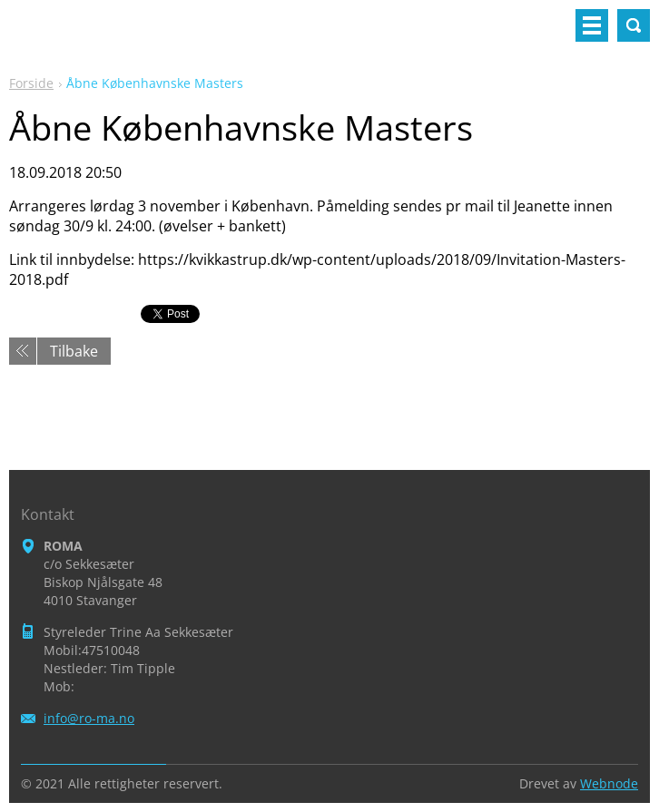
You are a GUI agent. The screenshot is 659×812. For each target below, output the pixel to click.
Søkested (634, 25)
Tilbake (74, 351)
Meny (592, 25)
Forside (31, 83)
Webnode (609, 783)
